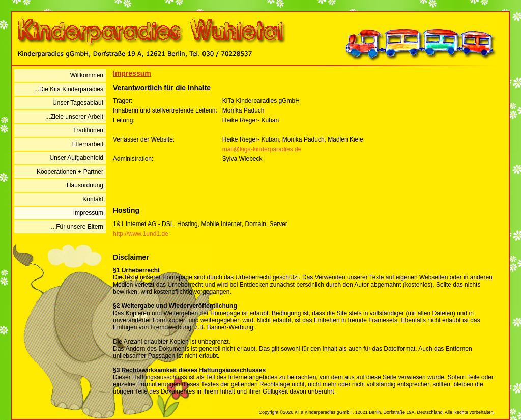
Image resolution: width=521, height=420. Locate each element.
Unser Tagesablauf (78, 103)
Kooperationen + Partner (70, 172)
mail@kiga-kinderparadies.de (262, 149)
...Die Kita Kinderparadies (69, 89)
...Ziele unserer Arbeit (74, 117)
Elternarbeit (88, 144)
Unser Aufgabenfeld (77, 158)
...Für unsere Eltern (77, 227)
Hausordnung (85, 185)
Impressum (88, 213)
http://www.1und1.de (141, 234)
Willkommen (87, 75)
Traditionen (88, 130)
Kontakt (93, 199)
